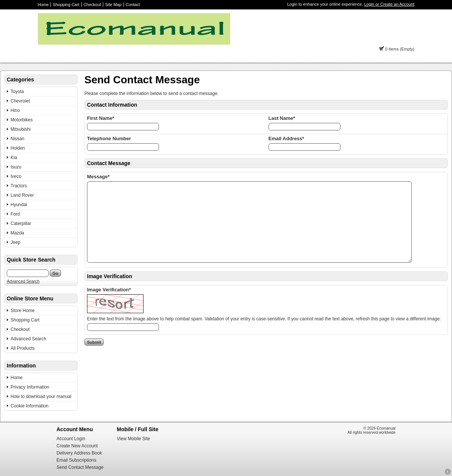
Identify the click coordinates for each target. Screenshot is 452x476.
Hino (15, 110)
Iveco (16, 176)
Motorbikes (22, 120)
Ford (15, 214)
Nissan (18, 139)
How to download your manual (41, 396)
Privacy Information (30, 387)
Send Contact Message (80, 467)
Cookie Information (30, 406)
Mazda (17, 233)
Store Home (23, 311)
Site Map (113, 5)
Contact (133, 5)
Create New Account (77, 446)
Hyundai (19, 205)
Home (43, 5)
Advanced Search (23, 281)
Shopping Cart (66, 5)
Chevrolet (20, 101)
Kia (14, 158)
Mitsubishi (21, 129)
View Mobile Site (134, 439)
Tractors (19, 186)
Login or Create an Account (389, 4)
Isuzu (16, 167)
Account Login (71, 439)
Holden (18, 148)
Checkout (92, 5)
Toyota (17, 92)
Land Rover (22, 195)
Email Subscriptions (76, 460)
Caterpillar (21, 223)
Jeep (15, 242)
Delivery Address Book (79, 453)
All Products (23, 348)
